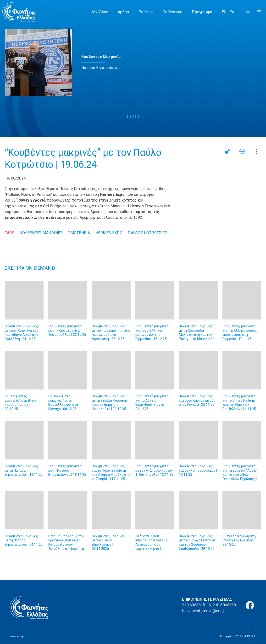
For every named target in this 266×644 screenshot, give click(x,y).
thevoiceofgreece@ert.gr (203, 611)
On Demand (173, 12)
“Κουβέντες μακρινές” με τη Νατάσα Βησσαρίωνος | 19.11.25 (24, 470)
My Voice (100, 12)
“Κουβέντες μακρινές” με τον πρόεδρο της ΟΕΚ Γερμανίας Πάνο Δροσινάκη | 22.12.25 (111, 333)
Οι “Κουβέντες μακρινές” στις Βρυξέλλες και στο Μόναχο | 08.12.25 (63, 403)
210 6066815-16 (197, 605)
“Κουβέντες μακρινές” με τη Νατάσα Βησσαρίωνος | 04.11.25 (24, 540)
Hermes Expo (109, 233)
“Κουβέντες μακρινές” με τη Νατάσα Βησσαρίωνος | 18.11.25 (67, 470)
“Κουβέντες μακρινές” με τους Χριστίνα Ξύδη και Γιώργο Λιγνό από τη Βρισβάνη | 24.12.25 (24, 333)
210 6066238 (224, 605)
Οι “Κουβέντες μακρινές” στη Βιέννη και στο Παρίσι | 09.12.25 (22, 403)
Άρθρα (123, 12)
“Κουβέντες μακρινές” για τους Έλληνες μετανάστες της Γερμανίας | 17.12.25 (153, 333)
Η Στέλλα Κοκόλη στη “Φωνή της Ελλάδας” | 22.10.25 (240, 540)
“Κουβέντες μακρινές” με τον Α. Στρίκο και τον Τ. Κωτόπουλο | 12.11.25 (154, 470)
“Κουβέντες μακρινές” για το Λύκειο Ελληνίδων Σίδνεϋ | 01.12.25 (153, 403)
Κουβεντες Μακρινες (41, 233)
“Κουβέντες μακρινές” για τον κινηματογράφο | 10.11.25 (198, 470)
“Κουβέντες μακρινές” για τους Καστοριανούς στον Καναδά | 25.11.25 (197, 400)
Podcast (146, 12)
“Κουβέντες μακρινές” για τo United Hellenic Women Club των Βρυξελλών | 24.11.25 (240, 403)
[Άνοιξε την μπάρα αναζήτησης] (248, 12)
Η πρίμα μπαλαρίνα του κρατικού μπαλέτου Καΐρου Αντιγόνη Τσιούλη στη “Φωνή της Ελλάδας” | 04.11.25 (67, 545)
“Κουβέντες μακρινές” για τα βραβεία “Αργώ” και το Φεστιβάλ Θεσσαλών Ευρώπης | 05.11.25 (240, 475)
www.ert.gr (17, 636)
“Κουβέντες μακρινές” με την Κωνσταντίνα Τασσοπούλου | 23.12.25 (67, 330)
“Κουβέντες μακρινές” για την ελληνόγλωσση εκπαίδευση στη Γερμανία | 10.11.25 (241, 333)
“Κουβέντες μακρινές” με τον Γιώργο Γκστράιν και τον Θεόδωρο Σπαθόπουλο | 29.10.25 (197, 542)
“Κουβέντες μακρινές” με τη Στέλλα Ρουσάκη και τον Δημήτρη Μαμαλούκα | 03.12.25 (109, 403)
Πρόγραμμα (202, 12)
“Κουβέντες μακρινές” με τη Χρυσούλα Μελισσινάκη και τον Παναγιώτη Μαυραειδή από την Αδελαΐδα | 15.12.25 (197, 337)
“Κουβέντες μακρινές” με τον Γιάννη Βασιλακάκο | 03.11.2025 (109, 542)
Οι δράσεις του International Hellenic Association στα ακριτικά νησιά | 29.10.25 (152, 545)
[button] (259, 12)
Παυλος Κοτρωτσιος (148, 233)
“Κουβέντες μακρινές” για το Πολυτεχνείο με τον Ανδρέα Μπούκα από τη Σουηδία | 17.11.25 (111, 473)
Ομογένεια (79, 233)
